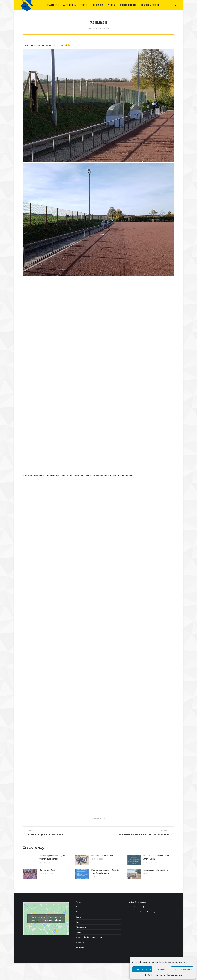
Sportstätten (80, 942)
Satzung (79, 932)
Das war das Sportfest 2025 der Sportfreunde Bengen (105, 872)
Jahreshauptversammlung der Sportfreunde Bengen (52, 857)
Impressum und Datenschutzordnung (169, 975)
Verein (78, 907)
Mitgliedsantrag (81, 927)
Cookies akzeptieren (142, 969)
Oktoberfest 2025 (47, 870)
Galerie (78, 917)
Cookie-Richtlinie (148, 975)
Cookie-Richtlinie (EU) (136, 907)
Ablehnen (162, 969)
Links (77, 922)
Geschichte (80, 947)
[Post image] (30, 860)
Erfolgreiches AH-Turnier (102, 856)
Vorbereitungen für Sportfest (156, 870)
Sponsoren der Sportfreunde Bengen (89, 937)
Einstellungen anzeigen (182, 969)
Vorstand (79, 912)
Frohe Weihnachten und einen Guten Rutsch (156, 857)
